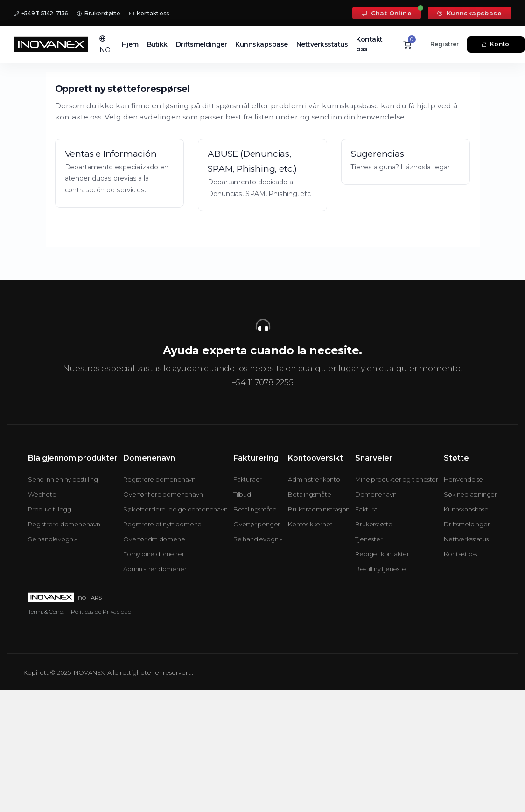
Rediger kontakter (382, 554)
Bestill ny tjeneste (380, 569)
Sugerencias (378, 154)
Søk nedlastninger (470, 494)
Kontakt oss (149, 13)
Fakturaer (248, 479)
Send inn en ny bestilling (63, 479)
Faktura (366, 509)
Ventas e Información (111, 154)
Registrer (445, 44)
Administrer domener (155, 569)
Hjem (130, 44)
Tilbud (242, 494)
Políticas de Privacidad (101, 612)
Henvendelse (463, 479)
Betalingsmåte (255, 509)
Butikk (157, 44)
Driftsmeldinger (202, 44)
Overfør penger (257, 524)
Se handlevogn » (52, 539)
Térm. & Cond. (46, 612)
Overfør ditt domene (154, 539)
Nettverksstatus (322, 44)
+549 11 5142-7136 (41, 13)
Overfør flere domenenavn (163, 494)
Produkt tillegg (50, 509)
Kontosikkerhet (310, 524)
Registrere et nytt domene (162, 524)
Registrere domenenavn (64, 524)
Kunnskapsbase (469, 13)
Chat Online (387, 13)
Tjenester (369, 539)
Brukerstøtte (98, 13)
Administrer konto (314, 479)
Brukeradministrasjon (319, 509)
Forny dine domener (154, 554)
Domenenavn (376, 494)
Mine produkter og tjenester (397, 479)
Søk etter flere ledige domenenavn (175, 509)
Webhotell (43, 494)
